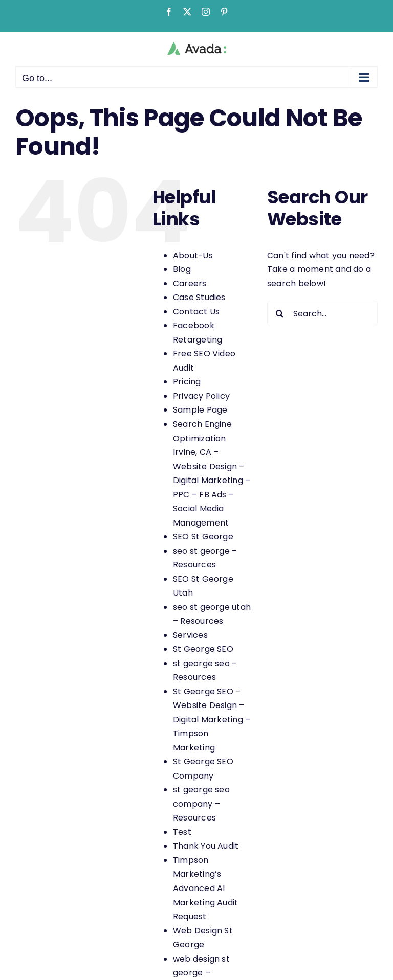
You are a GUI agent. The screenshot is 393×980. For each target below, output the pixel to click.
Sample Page (200, 410)
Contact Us (196, 312)
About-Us (193, 255)
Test (182, 832)
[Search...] (322, 313)
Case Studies (199, 297)
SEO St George (203, 537)
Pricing (187, 382)
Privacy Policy (201, 396)
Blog (182, 269)
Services (190, 635)
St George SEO (203, 649)
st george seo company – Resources (201, 804)
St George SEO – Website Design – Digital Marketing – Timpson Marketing (212, 720)
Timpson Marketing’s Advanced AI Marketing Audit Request (206, 888)
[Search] (280, 313)
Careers (190, 283)
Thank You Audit (206, 846)
